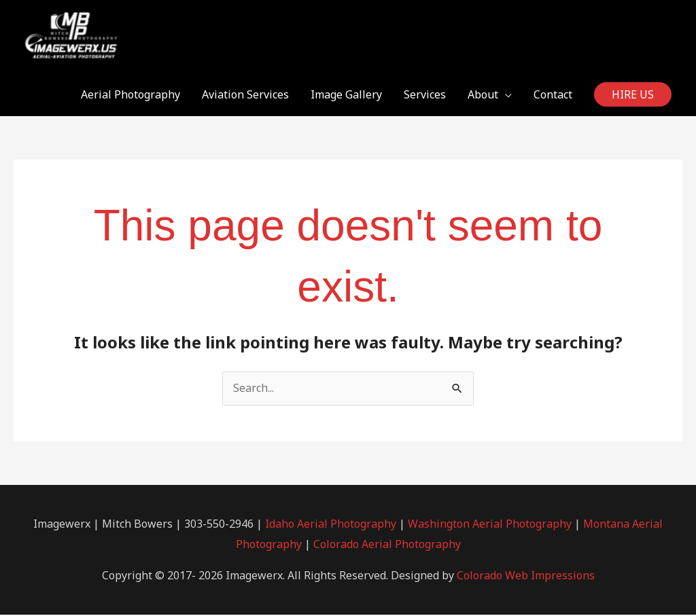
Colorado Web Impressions (526, 577)
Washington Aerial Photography (490, 525)
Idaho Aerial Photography (331, 525)
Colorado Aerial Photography (387, 545)
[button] (633, 96)
